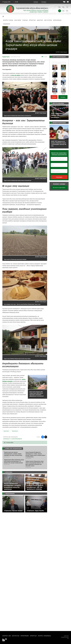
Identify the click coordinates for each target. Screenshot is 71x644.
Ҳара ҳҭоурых (48, 20)
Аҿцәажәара (7, 24)
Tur (67, 7)
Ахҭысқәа (25, 20)
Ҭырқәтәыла (6, 57)
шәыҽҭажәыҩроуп (17, 439)
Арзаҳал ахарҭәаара (59, 187)
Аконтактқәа (16, 636)
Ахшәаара (59, 177)
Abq (63, 11)
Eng (63, 7)
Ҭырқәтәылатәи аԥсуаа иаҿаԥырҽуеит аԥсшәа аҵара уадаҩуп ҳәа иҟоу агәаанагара (13, 454)
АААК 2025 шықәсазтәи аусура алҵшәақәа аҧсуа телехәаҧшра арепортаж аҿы (59, 143)
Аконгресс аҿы (7, 636)
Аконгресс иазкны (8, 20)
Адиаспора (40, 20)
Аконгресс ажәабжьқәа (44, 636)
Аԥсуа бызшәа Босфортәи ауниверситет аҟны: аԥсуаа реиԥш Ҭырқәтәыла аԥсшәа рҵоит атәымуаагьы (35, 455)
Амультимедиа (57, 20)
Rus (60, 7)
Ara (67, 11)
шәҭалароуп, (7, 439)
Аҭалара (36, 2)
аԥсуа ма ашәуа (16, 75)
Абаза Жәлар (18, 20)
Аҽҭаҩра (44, 2)
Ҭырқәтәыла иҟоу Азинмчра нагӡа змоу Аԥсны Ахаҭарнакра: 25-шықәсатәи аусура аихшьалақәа (14, 462)
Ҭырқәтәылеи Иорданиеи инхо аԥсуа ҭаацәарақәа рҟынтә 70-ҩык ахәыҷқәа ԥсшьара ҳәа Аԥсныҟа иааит (35, 464)
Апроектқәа (32, 20)
